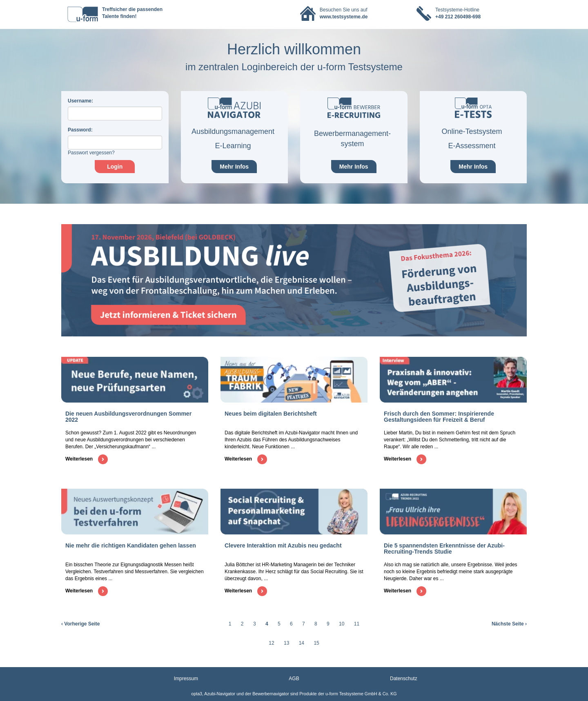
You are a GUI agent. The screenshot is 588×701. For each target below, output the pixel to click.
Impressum (186, 679)
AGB (294, 679)
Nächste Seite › (509, 624)
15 (316, 643)
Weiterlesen (87, 459)
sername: (80, 101)
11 (357, 624)
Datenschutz (404, 679)
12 (271, 643)
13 (286, 643)
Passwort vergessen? (91, 153)
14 (302, 643)
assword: (80, 130)
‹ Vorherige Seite (80, 624)
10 (342, 624)
